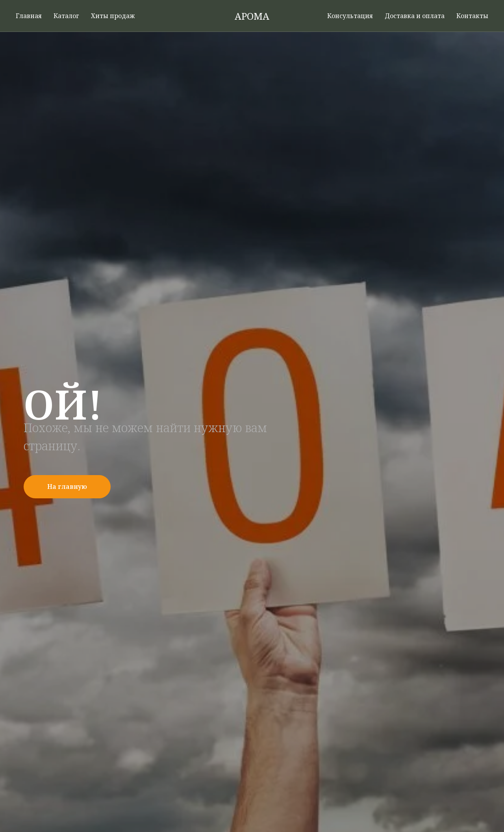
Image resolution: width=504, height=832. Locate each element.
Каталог (66, 16)
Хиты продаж (113, 16)
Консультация (350, 16)
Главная (29, 16)
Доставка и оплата (415, 16)
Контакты (472, 16)
